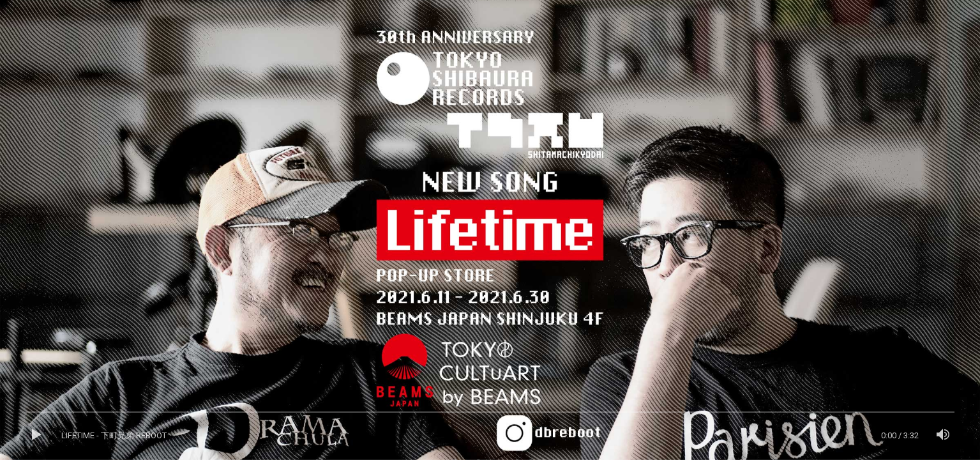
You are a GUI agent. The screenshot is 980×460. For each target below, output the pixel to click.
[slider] (490, 415)
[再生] (37, 436)
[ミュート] (943, 436)
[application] (490, 436)
